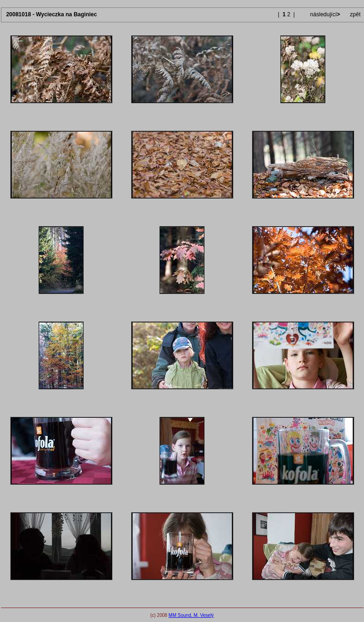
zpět (355, 14)
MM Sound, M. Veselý (191, 615)
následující (324, 14)
